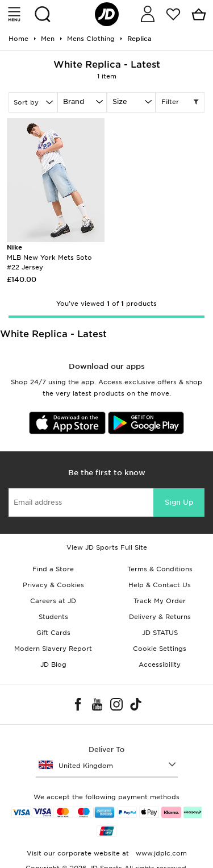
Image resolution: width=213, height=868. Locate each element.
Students (53, 617)
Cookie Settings (160, 649)
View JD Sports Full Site (107, 547)
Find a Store (53, 569)
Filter (180, 102)
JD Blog (53, 665)
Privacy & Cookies (53, 585)
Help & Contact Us (160, 585)
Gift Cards (53, 633)
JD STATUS (160, 633)
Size (120, 101)
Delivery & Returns (160, 617)
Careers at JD (53, 601)
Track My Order (160, 601)
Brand (74, 101)
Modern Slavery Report (53, 649)
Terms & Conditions (160, 569)
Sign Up (179, 502)
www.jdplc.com (160, 853)
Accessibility (160, 665)
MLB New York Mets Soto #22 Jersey (49, 257)
